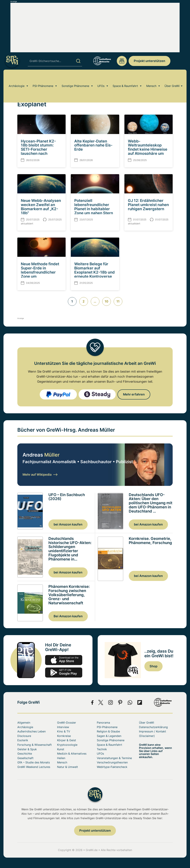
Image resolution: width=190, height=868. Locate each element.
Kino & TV (64, 731)
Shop (153, 666)
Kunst (61, 749)
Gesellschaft (25, 758)
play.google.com (64, 673)
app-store (64, 660)
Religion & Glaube (108, 731)
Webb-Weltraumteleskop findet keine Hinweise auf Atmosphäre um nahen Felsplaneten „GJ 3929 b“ (148, 151)
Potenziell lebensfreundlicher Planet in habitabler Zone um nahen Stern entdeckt (94, 209)
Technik (102, 749)
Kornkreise (64, 736)
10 (106, 301)
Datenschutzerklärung (153, 727)
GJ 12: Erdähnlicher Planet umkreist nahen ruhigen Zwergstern (148, 205)
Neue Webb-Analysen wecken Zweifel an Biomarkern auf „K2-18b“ (41, 207)
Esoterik (23, 740)
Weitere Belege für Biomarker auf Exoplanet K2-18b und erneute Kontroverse (94, 270)
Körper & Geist (67, 740)
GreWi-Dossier (67, 723)
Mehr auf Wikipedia (40, 475)
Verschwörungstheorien (112, 762)
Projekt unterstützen (149, 61)
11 (118, 301)
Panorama (103, 723)
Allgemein (24, 723)
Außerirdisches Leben (31, 731)
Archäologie (17, 79)
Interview (63, 727)
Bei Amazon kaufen (68, 616)
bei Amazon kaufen (68, 524)
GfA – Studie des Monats (34, 762)
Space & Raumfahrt (125, 79)
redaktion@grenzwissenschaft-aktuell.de (122, 61)
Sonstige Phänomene (75, 79)
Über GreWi (172, 79)
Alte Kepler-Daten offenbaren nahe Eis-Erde (93, 145)
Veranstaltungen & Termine (114, 758)
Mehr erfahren (134, 394)
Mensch (151, 79)
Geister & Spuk (27, 749)
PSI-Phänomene (43, 79)
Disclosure (24, 736)
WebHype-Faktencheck (112, 767)
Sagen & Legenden (109, 736)
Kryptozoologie (67, 745)
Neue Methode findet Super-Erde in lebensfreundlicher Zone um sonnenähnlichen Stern (40, 274)
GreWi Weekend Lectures (34, 767)
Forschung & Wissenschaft (35, 745)
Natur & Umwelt (67, 767)
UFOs (101, 79)
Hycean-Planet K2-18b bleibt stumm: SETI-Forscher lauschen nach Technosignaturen (38, 149)
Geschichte (25, 754)
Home (21, 89)
